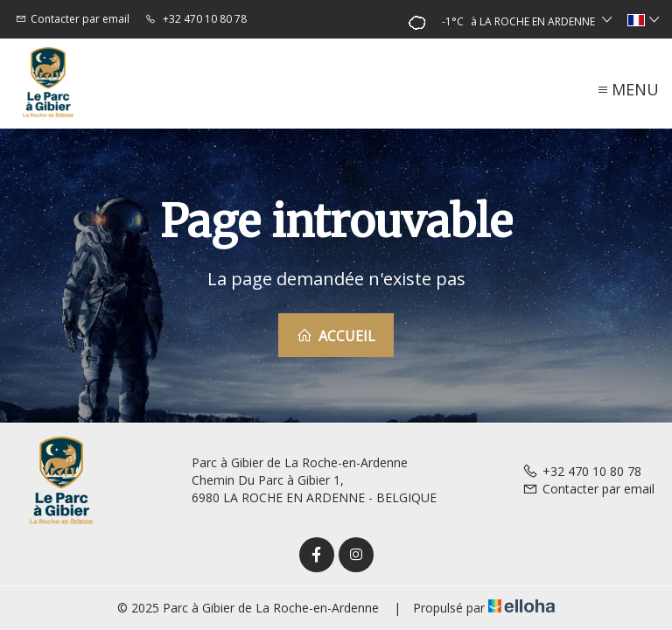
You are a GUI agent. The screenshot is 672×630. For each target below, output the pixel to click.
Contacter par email (588, 489)
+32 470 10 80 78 (582, 471)
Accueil (336, 336)
